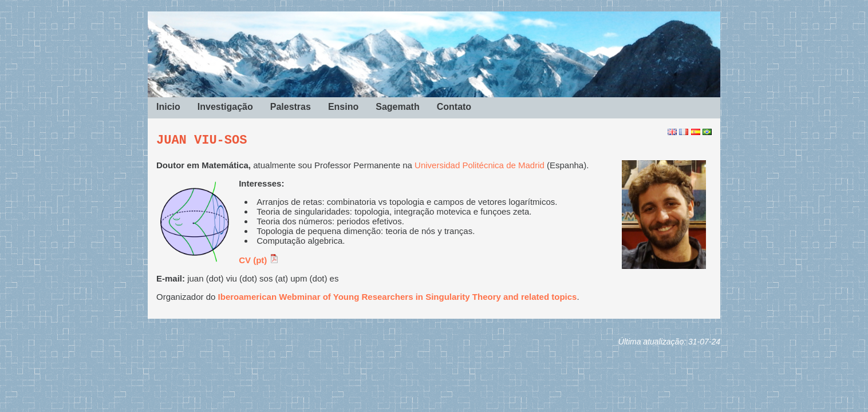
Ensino (343, 107)
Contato (454, 107)
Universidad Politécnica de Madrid (480, 165)
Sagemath (397, 107)
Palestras (291, 107)
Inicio (168, 107)
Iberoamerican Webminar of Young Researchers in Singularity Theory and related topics (398, 297)
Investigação (225, 107)
